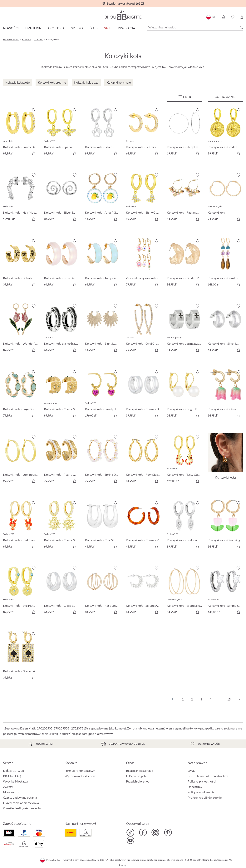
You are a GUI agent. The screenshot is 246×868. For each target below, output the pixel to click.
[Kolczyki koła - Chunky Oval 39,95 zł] (143, 394)
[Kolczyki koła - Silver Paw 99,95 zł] (103, 132)
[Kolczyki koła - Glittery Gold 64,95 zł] (143, 132)
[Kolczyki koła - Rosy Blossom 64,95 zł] (62, 263)
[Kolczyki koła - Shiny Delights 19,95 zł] (184, 132)
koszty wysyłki (122, 860)
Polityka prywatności (202, 781)
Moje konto (11, 792)
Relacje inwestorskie (140, 770)
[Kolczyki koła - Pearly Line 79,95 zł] (62, 460)
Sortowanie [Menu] (225, 97)
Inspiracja (126, 28)
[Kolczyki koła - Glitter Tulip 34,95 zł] (225, 394)
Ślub (93, 28)
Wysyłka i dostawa (15, 781)
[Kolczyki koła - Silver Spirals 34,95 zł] (62, 198)
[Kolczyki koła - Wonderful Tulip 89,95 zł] (21, 329)
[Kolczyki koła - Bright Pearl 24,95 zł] (184, 394)
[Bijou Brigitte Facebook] (143, 832)
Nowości (11, 28)
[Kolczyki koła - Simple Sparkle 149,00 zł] (225, 591)
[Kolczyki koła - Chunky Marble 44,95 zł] (143, 525)
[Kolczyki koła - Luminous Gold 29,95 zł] (21, 460)
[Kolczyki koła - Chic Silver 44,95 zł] (103, 525)
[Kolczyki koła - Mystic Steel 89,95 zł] (62, 394)
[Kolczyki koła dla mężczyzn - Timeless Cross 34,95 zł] (184, 329)
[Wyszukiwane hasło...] (195, 27)
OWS (191, 770)
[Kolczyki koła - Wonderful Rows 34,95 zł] (184, 591)
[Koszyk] (242, 17)
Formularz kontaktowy (80, 770)
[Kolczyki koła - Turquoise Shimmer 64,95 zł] (103, 263)
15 (229, 699)
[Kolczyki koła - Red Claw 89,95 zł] (21, 525)
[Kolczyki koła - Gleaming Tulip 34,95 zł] (225, 525)
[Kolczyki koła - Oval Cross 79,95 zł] (143, 329)
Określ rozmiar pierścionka (21, 803)
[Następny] (238, 699)
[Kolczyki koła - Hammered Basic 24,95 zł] (225, 198)
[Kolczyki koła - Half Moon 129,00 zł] (21, 198)
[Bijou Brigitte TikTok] (130, 832)
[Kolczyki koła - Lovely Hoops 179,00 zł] (103, 394)
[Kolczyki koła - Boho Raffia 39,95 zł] (21, 263)
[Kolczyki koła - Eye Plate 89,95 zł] (21, 591)
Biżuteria (33, 28)
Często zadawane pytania (20, 797)
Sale (108, 28)
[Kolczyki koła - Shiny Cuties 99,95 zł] (143, 198)
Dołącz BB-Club (14, 770)
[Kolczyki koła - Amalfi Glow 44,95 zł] (103, 198)
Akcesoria (56, 28)
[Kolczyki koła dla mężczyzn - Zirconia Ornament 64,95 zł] (62, 329)
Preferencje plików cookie (205, 797)
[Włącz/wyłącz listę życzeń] (34, 110)
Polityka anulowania (201, 792)
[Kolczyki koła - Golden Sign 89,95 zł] (225, 132)
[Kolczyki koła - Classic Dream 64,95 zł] (62, 591)
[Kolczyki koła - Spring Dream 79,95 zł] (103, 460)
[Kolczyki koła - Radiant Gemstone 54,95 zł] (184, 198)
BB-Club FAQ (12, 776)
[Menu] (184, 97)
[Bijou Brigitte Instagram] (155, 832)
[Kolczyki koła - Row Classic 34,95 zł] (143, 460)
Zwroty (8, 787)
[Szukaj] (241, 27)
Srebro (77, 28)
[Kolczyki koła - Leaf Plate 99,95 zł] (184, 525)
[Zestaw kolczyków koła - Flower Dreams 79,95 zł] (143, 263)
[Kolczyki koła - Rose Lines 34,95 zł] (103, 591)
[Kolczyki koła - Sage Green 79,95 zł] (21, 394)
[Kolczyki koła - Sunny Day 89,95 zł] (21, 132)
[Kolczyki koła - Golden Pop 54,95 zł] (184, 263)
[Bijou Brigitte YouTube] (130, 840)
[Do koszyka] (34, 153)
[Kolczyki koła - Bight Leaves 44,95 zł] (103, 329)
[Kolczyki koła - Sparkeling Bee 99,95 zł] (62, 132)
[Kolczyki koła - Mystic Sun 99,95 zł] (62, 525)
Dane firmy (195, 787)
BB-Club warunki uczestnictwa (208, 776)
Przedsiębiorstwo (138, 781)
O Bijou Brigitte (136, 776)
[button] (224, 17)
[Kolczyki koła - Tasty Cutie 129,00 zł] (184, 460)
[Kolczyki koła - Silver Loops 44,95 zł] (225, 329)
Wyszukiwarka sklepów (80, 776)
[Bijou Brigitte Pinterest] (168, 832)
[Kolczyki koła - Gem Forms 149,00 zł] (225, 263)
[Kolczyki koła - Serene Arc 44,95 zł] (143, 591)
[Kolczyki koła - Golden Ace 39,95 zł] (21, 656)
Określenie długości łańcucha (22, 808)
